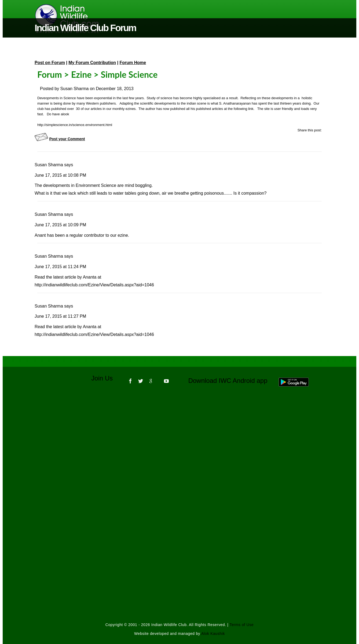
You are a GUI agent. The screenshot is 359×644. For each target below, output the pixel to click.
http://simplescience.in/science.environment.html (75, 125)
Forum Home (133, 63)
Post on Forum (50, 63)
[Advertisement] (179, 463)
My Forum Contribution (92, 63)
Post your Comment (67, 139)
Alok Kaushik (213, 634)
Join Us (106, 378)
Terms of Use (242, 625)
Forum (50, 74)
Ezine (81, 74)
